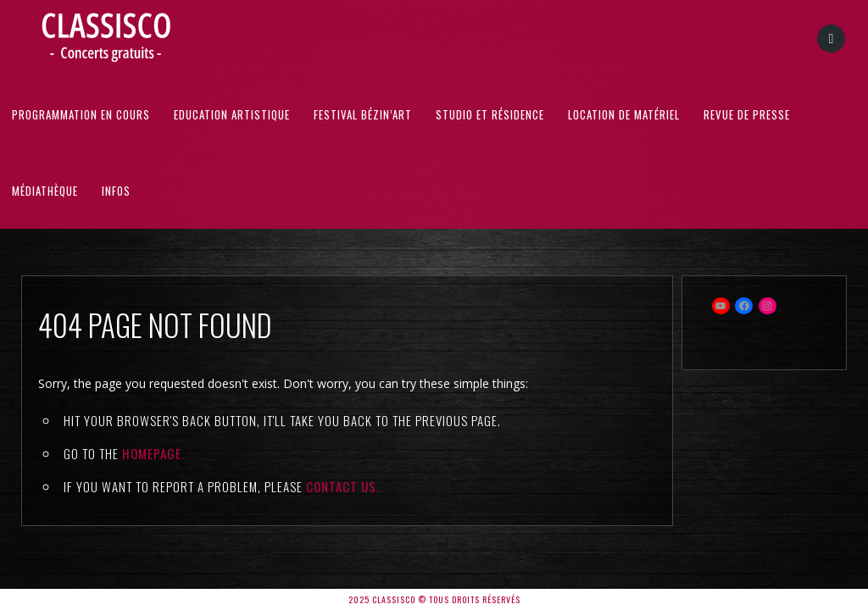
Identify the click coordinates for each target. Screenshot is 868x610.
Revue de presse (747, 114)
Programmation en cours (81, 114)
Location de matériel (624, 114)
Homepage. (153, 453)
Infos (116, 191)
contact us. (343, 486)
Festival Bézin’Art (363, 114)
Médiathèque (45, 191)
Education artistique (232, 114)
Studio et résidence (490, 114)
